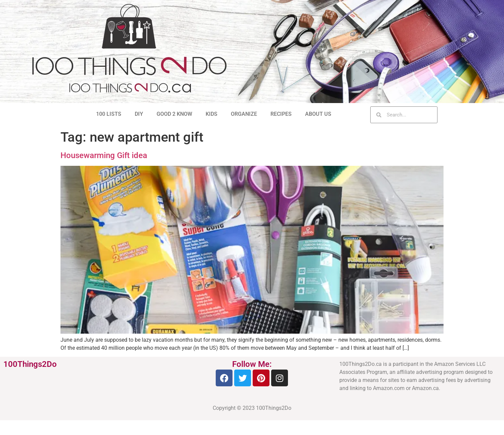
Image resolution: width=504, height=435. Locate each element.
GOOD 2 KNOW (174, 114)
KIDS (212, 114)
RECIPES (281, 114)
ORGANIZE (244, 114)
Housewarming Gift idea (104, 155)
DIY (139, 114)
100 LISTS (109, 114)
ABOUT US (318, 114)
